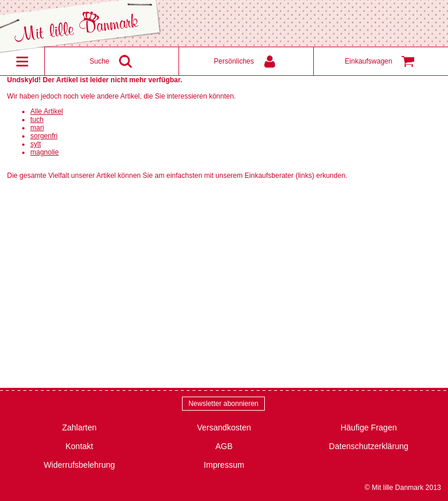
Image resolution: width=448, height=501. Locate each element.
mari (37, 128)
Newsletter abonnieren (223, 404)
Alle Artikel (47, 111)
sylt (36, 144)
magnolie (45, 152)
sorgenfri (44, 136)
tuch (37, 120)
